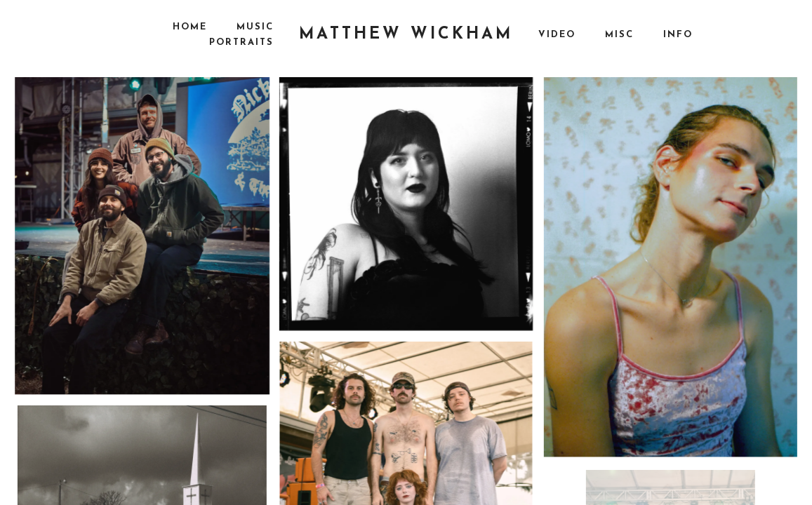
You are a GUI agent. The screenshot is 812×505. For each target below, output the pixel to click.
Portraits (241, 42)
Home (190, 27)
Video (557, 35)
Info (678, 35)
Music (255, 27)
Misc (619, 35)
